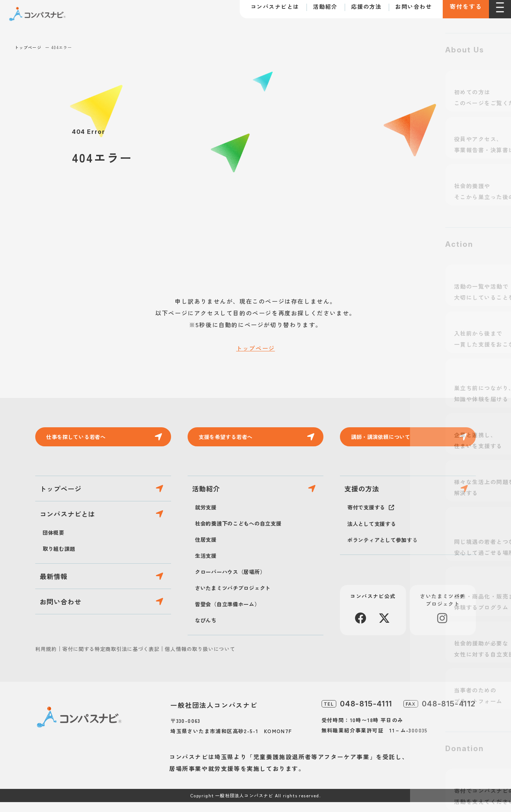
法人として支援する (375, 533)
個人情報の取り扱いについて (200, 659)
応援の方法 (358, 10)
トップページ (28, 47)
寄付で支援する (369, 517)
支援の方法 (367, 495)
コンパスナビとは (266, 10)
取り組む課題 (61, 565)
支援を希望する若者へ (231, 438)
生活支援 (207, 565)
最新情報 (58, 597)
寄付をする (461, 11)
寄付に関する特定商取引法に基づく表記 (111, 659)
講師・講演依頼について (386, 438)
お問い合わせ (405, 10)
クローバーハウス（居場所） (235, 581)
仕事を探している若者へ (81, 438)
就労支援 (207, 517)
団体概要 (55, 549)
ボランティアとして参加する (387, 549)
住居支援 (207, 549)
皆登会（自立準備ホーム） (232, 614)
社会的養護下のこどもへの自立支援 (244, 533)
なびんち (207, 630)
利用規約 (46, 659)
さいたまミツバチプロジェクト (238, 597)
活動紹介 (316, 10)
